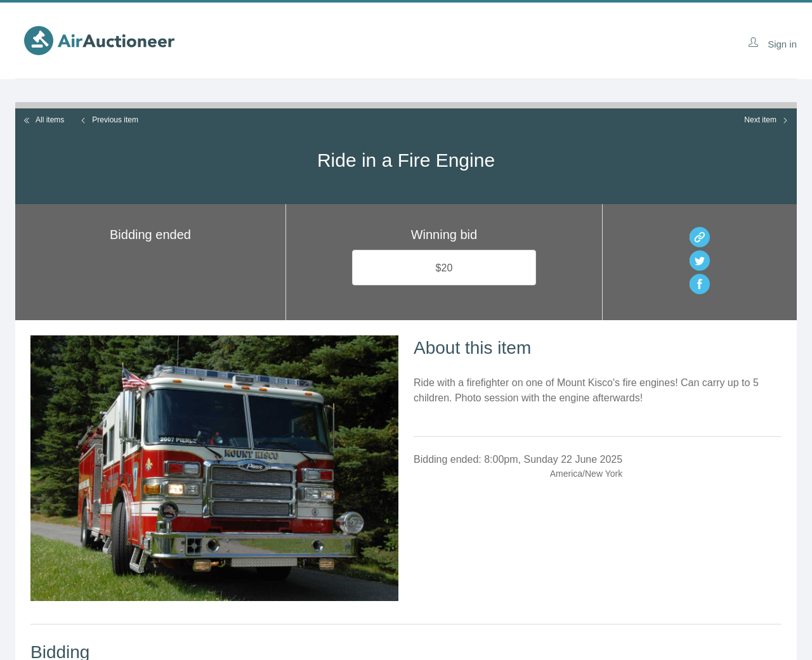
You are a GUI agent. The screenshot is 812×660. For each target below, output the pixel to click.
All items (43, 120)
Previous (109, 120)
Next (767, 120)
